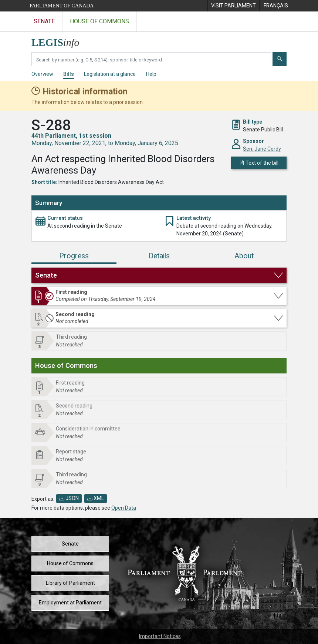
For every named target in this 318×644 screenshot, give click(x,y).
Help (151, 74)
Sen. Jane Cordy (262, 149)
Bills (69, 74)
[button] (159, 275)
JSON (69, 498)
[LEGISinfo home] (60, 41)
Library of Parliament (70, 583)
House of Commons (70, 563)
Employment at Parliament (70, 603)
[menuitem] (233, 6)
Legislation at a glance (110, 74)
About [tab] (244, 256)
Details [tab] (159, 256)
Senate (70, 544)
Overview (42, 74)
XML (96, 498)
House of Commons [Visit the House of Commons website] (99, 21)
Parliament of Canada (62, 6)
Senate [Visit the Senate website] (44, 21)
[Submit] (280, 59)
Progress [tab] (74, 256)
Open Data (124, 508)
